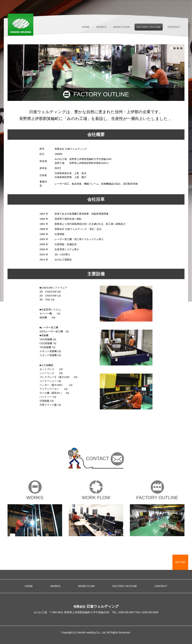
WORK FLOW (121, 27)
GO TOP (180, 562)
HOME (86, 27)
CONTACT (174, 27)
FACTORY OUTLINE (149, 27)
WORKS (101, 27)
